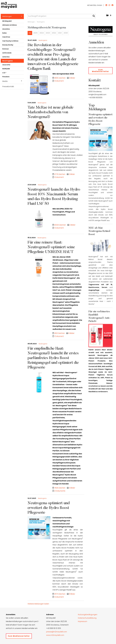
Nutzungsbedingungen (88, 615)
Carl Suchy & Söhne (10, 41)
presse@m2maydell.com (57, 632)
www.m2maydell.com (55, 635)
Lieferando (7, 53)
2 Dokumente (60, 491)
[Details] (39, 84)
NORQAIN (6, 69)
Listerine (6, 57)
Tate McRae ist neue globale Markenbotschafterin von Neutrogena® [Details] (50, 112)
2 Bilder (72, 225)
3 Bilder (72, 78)
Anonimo (6, 29)
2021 (60, 33)
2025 (35, 33)
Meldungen (12, 16)
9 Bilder (72, 594)
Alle (30, 33)
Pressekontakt (8, 86)
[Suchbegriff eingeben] (61, 16)
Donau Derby (8, 45)
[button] (109, 15)
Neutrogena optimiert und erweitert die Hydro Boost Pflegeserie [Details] (49, 508)
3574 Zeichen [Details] (60, 594)
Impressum (83, 621)
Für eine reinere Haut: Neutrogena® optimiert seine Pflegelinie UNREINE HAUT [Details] (51, 247)
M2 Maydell (7, 21)
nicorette (6, 65)
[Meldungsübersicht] (101, 31)
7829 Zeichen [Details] (60, 488)
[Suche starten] (94, 16)
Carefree (6, 37)
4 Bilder (72, 488)
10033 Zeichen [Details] (60, 225)
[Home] (8, 5)
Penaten (6, 77)
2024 (42, 33)
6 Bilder (71, 333)
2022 (54, 33)
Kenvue (6, 49)
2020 (66, 33)
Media (12, 81)
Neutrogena (7, 61)
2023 (48, 33)
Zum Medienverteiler (101, 71)
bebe (5, 33)
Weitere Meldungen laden (38, 604)
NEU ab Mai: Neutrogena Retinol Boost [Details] (99, 231)
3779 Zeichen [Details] (60, 174)
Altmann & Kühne (10, 25)
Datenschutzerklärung (87, 618)
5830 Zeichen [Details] (60, 78)
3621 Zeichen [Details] (60, 333)
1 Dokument (59, 81)
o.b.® (4, 73)
